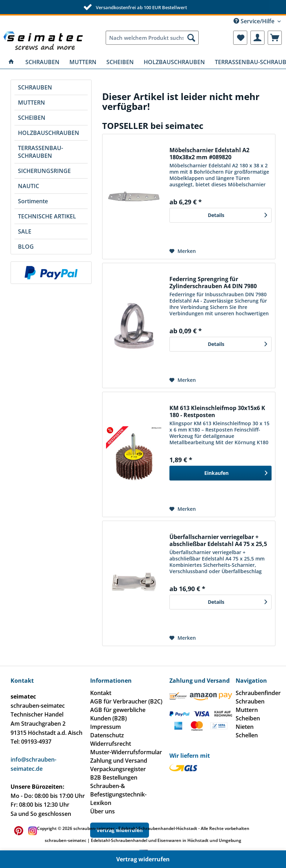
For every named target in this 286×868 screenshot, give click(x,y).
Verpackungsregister (118, 769)
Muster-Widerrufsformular (126, 752)
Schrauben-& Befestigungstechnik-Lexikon (118, 794)
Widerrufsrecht (111, 744)
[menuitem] (152, 38)
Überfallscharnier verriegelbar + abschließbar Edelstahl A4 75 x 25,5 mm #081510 (218, 540)
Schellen (247, 735)
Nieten (245, 727)
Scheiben (248, 718)
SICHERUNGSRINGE (44, 171)
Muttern (247, 710)
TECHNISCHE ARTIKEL (47, 216)
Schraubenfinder (258, 693)
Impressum (105, 727)
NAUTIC (29, 186)
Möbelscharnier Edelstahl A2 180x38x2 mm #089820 (209, 154)
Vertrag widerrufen (143, 859)
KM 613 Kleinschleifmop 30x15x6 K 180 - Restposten (217, 411)
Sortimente (33, 201)
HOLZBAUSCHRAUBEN (49, 133)
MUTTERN (32, 103)
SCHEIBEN (32, 118)
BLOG (26, 247)
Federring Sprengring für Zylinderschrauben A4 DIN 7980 (213, 283)
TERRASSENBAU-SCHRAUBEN (41, 152)
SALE (25, 231)
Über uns (102, 811)
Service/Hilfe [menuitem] (255, 21)
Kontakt (101, 693)
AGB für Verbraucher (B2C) (126, 701)
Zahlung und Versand (119, 761)
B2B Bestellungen (114, 777)
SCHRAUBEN (35, 87)
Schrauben (250, 701)
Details (237, 214)
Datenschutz (107, 735)
